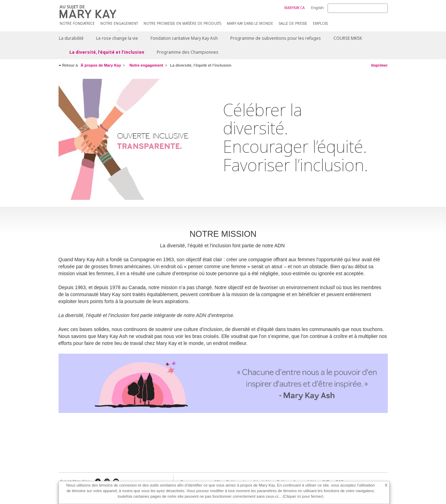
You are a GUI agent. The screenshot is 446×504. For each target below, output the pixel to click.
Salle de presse (293, 24)
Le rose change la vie (117, 38)
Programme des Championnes (188, 52)
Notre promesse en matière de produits (182, 24)
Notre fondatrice (77, 24)
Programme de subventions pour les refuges (276, 38)
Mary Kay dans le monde (250, 24)
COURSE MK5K (348, 38)
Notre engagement (119, 24)
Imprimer (379, 65)
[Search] (358, 8)
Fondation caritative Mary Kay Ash (184, 38)
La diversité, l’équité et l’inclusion (107, 52)
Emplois (320, 24)
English (317, 8)
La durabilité (71, 38)
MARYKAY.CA (294, 8)
